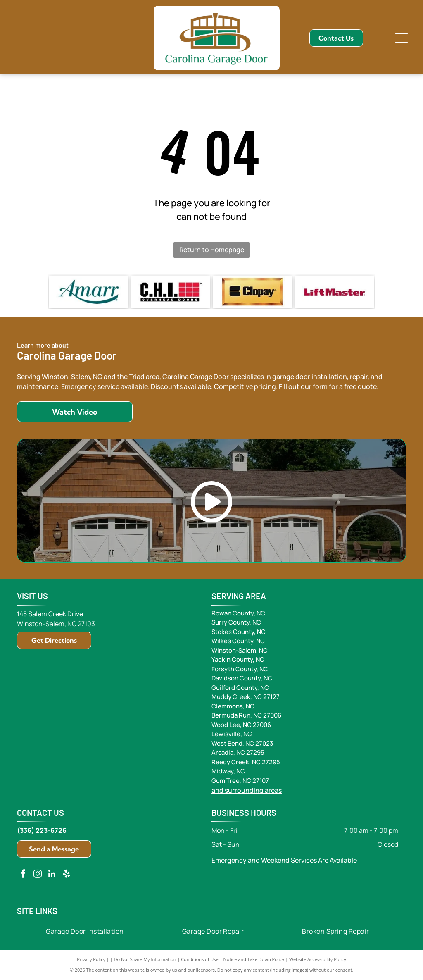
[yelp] (67, 875)
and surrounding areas (247, 790)
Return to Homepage (212, 250)
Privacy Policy (91, 959)
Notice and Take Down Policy (254, 959)
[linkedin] (52, 875)
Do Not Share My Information (145, 959)
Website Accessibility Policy (318, 959)
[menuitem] (85, 931)
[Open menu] (402, 38)
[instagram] (38, 875)
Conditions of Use (200, 959)
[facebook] (23, 875)
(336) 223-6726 (42, 830)
